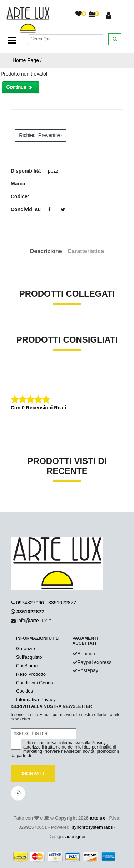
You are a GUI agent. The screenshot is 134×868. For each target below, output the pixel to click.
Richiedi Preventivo (40, 135)
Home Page (26, 60)
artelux (97, 818)
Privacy (98, 743)
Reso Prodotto (31, 674)
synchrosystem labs (92, 827)
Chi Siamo (27, 666)
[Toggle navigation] (12, 40)
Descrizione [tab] (46, 251)
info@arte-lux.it (34, 621)
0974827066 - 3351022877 (46, 603)
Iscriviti (33, 773)
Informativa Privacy (36, 699)
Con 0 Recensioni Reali (38, 408)
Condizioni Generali (36, 683)
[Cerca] (66, 39)
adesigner (76, 836)
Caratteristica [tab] (86, 251)
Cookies (24, 691)
